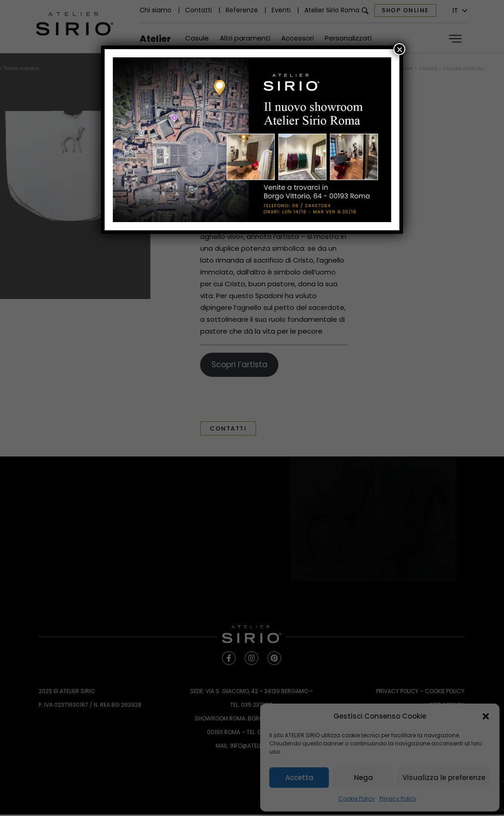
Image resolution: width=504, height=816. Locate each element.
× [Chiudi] (399, 49)
